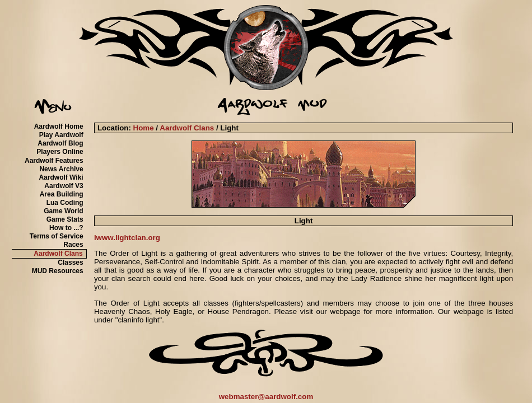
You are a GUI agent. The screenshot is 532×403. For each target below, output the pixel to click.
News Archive (61, 169)
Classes (70, 263)
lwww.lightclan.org (127, 238)
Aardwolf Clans (58, 254)
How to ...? (66, 228)
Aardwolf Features (54, 161)
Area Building (62, 194)
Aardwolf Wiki (61, 177)
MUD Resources (58, 271)
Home (144, 128)
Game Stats (65, 219)
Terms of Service (57, 236)
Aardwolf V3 (64, 186)
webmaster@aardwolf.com (266, 397)
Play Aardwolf (61, 135)
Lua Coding (65, 203)
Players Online (60, 152)
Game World (63, 211)
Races (73, 245)
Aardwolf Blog (60, 143)
